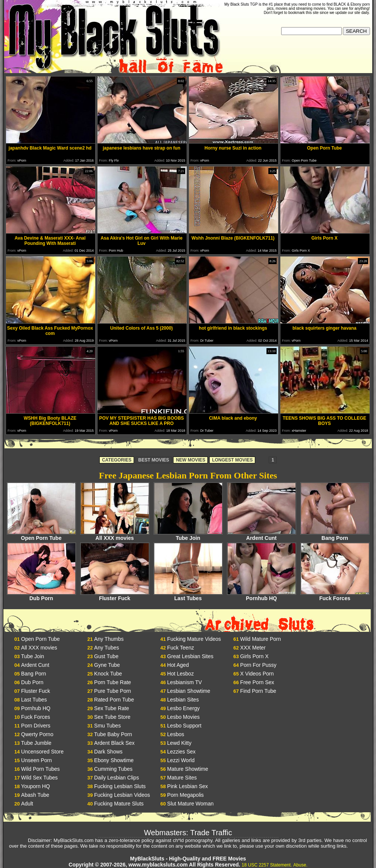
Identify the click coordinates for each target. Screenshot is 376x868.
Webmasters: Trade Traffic (188, 833)
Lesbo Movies (183, 717)
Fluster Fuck (115, 596)
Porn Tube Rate (113, 682)
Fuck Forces (335, 596)
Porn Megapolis (185, 795)
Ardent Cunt (262, 536)
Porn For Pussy (258, 665)
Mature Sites (182, 778)
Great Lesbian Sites (190, 656)
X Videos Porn (257, 674)
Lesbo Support (184, 726)
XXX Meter (253, 648)
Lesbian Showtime (189, 691)
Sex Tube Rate (112, 708)
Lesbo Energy (183, 708)
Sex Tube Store (112, 717)
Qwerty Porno (37, 734)
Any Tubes (107, 648)
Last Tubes (188, 596)
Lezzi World (181, 760)
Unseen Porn (37, 760)
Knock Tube (108, 674)
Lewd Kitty (179, 743)
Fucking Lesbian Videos (122, 795)
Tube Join (188, 536)
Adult (27, 804)
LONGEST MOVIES (232, 460)
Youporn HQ (36, 786)
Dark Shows (108, 752)
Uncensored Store (42, 752)
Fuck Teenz (180, 648)
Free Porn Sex (257, 682)
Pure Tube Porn (113, 691)
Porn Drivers (36, 726)
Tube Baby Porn (113, 734)
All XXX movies (115, 536)
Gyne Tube (107, 665)
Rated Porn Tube (114, 700)
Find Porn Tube (258, 691)
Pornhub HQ (262, 596)
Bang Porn (335, 536)
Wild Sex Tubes (39, 778)
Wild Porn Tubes (40, 769)
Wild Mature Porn (260, 639)
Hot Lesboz (180, 674)
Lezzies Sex (181, 752)
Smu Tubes (107, 726)
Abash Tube (35, 795)
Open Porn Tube (41, 536)
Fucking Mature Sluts (119, 804)
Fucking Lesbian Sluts (120, 786)
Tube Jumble (36, 743)
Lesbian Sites (183, 700)
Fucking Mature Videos (194, 639)
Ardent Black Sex (114, 743)
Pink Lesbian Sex (187, 786)
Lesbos (176, 734)
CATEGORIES (117, 460)
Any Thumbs (109, 639)
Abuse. (300, 865)
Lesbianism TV (184, 682)
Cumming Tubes (113, 769)
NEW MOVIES (190, 460)
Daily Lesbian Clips (116, 778)
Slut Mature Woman (190, 804)
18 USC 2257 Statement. (267, 865)
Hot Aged (178, 665)
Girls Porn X (254, 656)
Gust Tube (106, 656)
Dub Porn (41, 596)
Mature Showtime (188, 769)
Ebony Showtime (114, 760)
